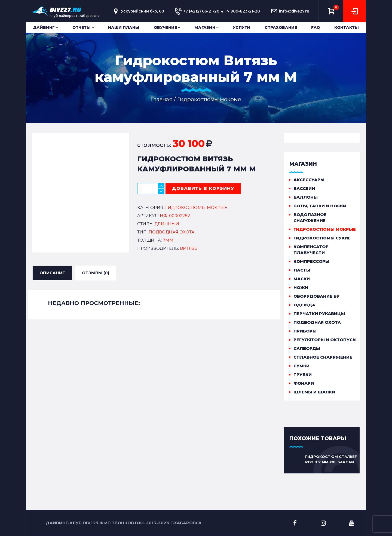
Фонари (304, 383)
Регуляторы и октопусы (325, 340)
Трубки (303, 375)
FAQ (316, 27)
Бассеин (304, 188)
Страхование (281, 27)
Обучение (165, 27)
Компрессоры (311, 261)
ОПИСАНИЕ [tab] (52, 272)
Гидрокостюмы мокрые (325, 229)
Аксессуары (309, 180)
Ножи (301, 287)
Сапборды (307, 348)
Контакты (347, 27)
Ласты (302, 270)
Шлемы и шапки (314, 392)
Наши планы (124, 27)
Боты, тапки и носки (320, 206)
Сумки (301, 366)
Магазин (205, 27)
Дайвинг (44, 27)
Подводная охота (317, 322)
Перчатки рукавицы (319, 314)
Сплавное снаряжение (323, 357)
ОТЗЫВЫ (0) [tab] (96, 272)
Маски (302, 279)
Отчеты (82, 27)
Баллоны (306, 197)
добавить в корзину (203, 188)
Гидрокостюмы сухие (322, 238)
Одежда (304, 305)
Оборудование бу (316, 296)
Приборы (305, 331)
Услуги (241, 27)
